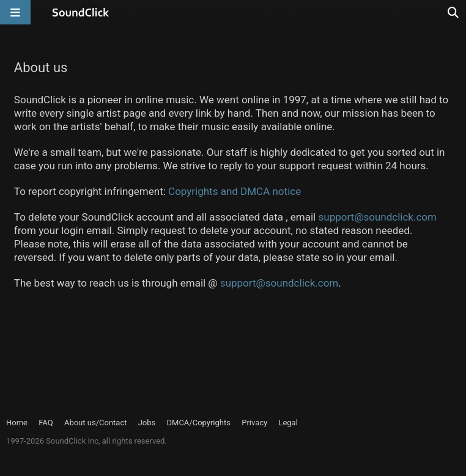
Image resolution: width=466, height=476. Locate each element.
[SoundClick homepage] (81, 12)
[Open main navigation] (15, 12)
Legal (288, 423)
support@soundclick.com (377, 217)
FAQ (46, 423)
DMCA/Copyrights (199, 423)
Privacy (254, 423)
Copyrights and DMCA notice (235, 191)
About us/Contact (96, 423)
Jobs (147, 423)
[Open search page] (454, 12)
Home (17, 423)
